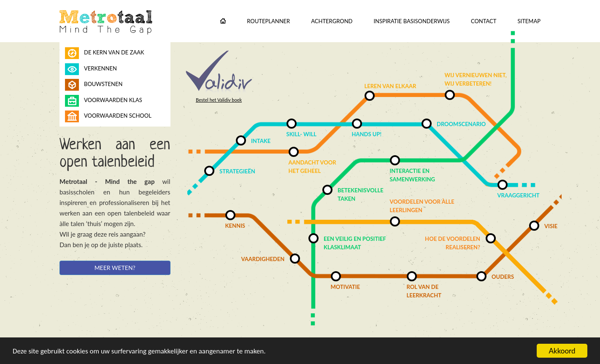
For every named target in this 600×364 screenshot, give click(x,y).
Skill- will (302, 134)
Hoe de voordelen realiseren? (453, 243)
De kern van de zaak (114, 52)
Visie (551, 226)
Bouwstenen (103, 84)
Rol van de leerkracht (424, 291)
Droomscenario (461, 124)
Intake (261, 141)
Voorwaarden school (118, 116)
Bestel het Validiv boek (219, 100)
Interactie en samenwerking (412, 175)
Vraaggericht (519, 195)
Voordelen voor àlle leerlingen (422, 206)
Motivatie (346, 287)
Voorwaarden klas (113, 100)
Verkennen (100, 68)
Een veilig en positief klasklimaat (355, 243)
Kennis (235, 226)
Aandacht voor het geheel (312, 167)
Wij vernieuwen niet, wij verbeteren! (476, 79)
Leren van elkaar (391, 86)
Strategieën (237, 171)
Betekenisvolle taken (361, 194)
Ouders (503, 277)
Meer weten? (115, 268)
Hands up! (367, 134)
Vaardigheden (263, 259)
